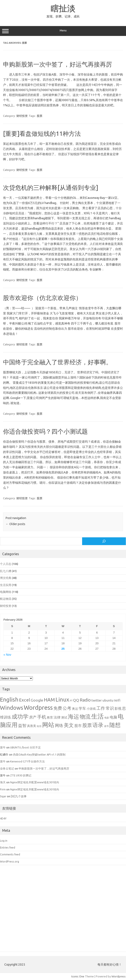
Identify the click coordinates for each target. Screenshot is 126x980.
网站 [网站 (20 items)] (48, 725)
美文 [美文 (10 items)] (69, 725)
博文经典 (6, 578)
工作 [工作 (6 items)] (101, 708)
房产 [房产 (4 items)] (33, 717)
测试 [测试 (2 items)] (64, 717)
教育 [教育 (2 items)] (50, 717)
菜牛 (3, 747)
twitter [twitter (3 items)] (97, 700)
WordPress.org (10, 861)
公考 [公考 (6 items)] (67, 708)
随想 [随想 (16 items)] (115, 725)
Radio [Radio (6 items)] (85, 700)
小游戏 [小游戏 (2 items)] (91, 709)
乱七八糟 (6, 571)
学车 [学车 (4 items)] (82, 708)
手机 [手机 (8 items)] (42, 717)
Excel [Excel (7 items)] (25, 700)
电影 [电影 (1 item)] (107, 718)
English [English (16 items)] (9, 699)
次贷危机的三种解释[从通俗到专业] (51, 188)
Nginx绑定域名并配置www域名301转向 (35, 782)
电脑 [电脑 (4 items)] (113, 717)
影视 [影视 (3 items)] (118, 708)
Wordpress (119, 976)
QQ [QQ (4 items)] (76, 700)
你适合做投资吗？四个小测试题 (45, 431)
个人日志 (6, 564)
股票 (40, 116)
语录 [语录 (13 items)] (98, 725)
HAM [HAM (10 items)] (49, 700)
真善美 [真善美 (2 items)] (32, 726)
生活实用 (6, 585)
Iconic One (78, 976)
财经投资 (22, 116)
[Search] (104, 541)
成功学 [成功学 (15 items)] (20, 716)
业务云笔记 (7, 768)
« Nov (7, 655)
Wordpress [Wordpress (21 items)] (38, 707)
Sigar (3, 796)
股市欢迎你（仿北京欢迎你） (42, 298)
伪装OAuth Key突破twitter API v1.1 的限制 (39, 754)
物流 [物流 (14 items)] (85, 717)
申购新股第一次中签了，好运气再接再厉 (57, 64)
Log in (4, 841)
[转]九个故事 (19, 796)
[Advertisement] (63, 912)
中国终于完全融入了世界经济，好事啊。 (57, 362)
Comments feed (10, 854)
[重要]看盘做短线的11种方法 (42, 134)
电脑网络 (6, 592)
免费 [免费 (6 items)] (58, 708)
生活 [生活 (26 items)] (97, 716)
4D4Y (3, 818)
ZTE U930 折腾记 (21, 775)
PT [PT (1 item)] (71, 701)
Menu (63, 31)
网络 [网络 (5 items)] (59, 726)
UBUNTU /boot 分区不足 (26, 747)
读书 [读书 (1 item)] (106, 726)
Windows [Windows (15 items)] (12, 708)
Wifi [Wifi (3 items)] (117, 700)
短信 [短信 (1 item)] (39, 726)
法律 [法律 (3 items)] (57, 717)
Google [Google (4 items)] (37, 700)
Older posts (15, 524)
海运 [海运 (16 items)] (73, 716)
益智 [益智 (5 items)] (22, 726)
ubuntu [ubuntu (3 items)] (108, 700)
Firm (3, 789)
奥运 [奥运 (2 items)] (75, 709)
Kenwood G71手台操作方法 (27, 761)
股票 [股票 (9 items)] (87, 725)
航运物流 (6, 599)
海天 (3, 782)
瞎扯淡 (63, 8)
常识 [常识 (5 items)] (110, 708)
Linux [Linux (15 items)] (62, 699)
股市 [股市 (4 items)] (78, 726)
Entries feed (8, 847)
